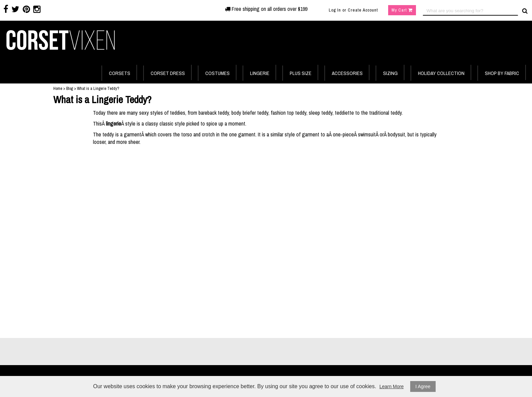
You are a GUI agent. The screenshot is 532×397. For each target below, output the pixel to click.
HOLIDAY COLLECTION (441, 73)
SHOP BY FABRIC (502, 73)
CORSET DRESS (168, 73)
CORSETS (120, 73)
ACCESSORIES (347, 73)
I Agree (423, 386)
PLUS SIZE (301, 73)
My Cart (402, 10)
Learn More (392, 386)
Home (58, 89)
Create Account (363, 10)
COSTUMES (217, 73)
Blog (70, 89)
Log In (335, 10)
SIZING (390, 73)
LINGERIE (260, 73)
